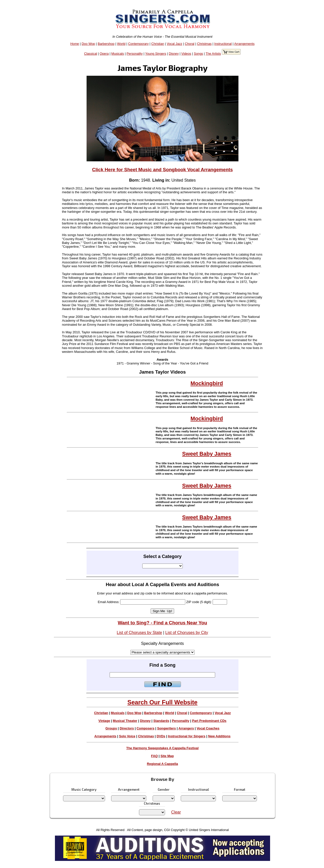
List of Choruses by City (187, 633)
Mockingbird (207, 383)
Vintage (104, 721)
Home (75, 44)
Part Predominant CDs (209, 721)
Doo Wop (88, 44)
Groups (111, 728)
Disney (174, 54)
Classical (90, 54)
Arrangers (186, 728)
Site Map (167, 756)
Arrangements (244, 44)
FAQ (154, 756)
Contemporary (138, 44)
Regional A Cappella (162, 764)
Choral (190, 44)
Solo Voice (127, 736)
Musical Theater (125, 721)
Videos (186, 54)
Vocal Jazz (175, 44)
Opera (104, 54)
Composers (146, 728)
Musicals (118, 54)
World (121, 44)
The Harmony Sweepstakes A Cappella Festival (163, 748)
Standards (161, 721)
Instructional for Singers (187, 736)
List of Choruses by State (139, 633)
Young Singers (156, 54)
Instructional (223, 44)
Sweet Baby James (207, 454)
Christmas (204, 44)
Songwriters (167, 728)
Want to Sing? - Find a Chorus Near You (162, 623)
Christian (158, 44)
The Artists (213, 54)
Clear (176, 812)
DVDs (161, 736)
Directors (127, 728)
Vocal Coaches (208, 728)
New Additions (219, 736)
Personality (135, 54)
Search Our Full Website (162, 702)
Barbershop (106, 44)
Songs (198, 54)
